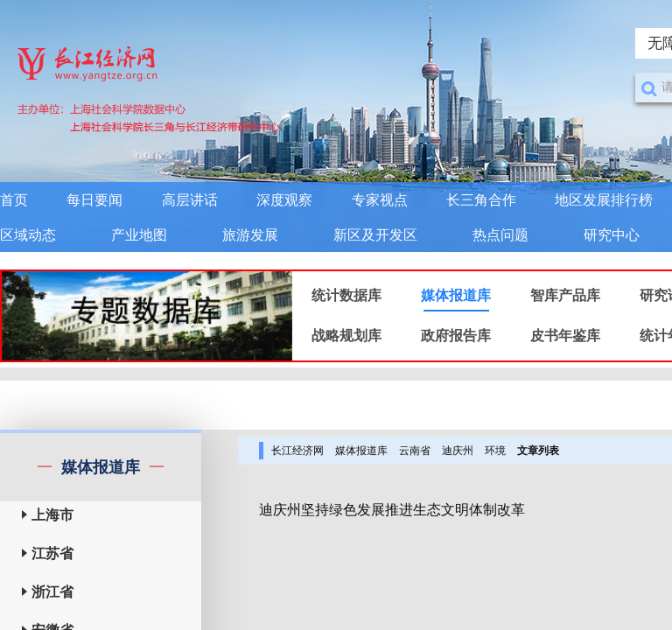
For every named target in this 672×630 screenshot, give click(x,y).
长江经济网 (297, 451)
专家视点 (380, 200)
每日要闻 (94, 200)
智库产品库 (565, 295)
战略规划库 (346, 336)
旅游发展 (250, 235)
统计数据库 (346, 295)
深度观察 (284, 200)
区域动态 (28, 235)
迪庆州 (458, 451)
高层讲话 (190, 200)
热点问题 (500, 235)
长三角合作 (481, 200)
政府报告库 (456, 336)
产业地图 (139, 235)
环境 (495, 451)
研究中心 (612, 235)
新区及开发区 (375, 235)
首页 (14, 200)
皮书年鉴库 (565, 336)
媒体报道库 (456, 295)
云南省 (415, 451)
